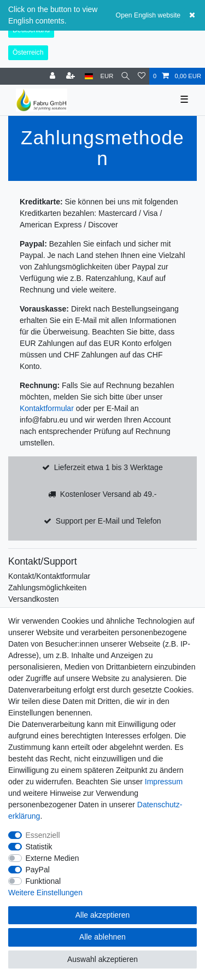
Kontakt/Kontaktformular (49, 576)
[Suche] (125, 76)
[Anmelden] (54, 76)
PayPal (38, 870)
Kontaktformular (47, 408)
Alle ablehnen (102, 937)
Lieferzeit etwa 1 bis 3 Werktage (109, 467)
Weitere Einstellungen (45, 893)
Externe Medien (52, 858)
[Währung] (107, 76)
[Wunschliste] (142, 76)
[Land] (89, 76)
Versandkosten (34, 599)
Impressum (164, 782)
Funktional (43, 881)
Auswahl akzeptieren (102, 959)
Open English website (148, 15)
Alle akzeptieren (103, 915)
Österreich (28, 52)
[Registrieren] (72, 76)
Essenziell (43, 835)
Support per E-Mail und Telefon (109, 521)
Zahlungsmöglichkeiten (47, 588)
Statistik (39, 847)
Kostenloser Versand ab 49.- (109, 494)
